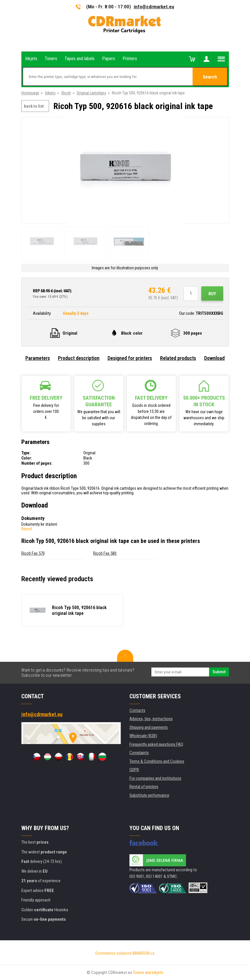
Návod (27, 529)
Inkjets (50, 93)
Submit (219, 672)
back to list (34, 106)
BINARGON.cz (144, 953)
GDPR (134, 770)
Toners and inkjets (148, 973)
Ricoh (66, 93)
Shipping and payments (149, 727)
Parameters (38, 358)
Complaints (139, 753)
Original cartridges (91, 93)
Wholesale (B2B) (143, 736)
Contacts (137, 710)
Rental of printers (144, 787)
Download (214, 358)
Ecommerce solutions (114, 953)
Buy (212, 294)
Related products (178, 358)
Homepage (30, 93)
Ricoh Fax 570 (33, 553)
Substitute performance (149, 795)
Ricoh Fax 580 (105, 553)
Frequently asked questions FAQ (156, 744)
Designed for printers (130, 358)
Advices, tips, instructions (151, 719)
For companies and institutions (155, 778)
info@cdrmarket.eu (154, 7)
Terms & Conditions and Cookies (157, 761)
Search (210, 77)
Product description (79, 358)
